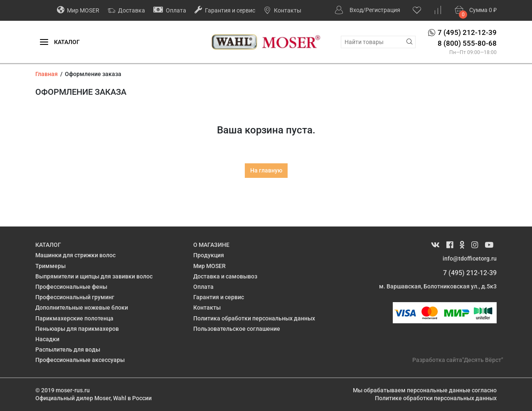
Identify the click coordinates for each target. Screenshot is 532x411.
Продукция (209, 255)
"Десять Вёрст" (483, 360)
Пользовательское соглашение (237, 329)
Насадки (47, 339)
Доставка (126, 11)
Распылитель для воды (68, 349)
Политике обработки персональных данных (436, 398)
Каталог (60, 43)
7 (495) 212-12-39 (470, 273)
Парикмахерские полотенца (74, 318)
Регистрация (383, 10)
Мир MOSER (78, 10)
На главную (266, 170)
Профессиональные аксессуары (80, 360)
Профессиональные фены (71, 287)
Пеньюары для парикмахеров (77, 329)
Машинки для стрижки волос (75, 255)
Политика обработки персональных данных (254, 318)
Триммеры (50, 266)
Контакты (282, 11)
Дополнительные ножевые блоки (82, 308)
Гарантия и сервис (225, 10)
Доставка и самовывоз (225, 276)
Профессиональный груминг (75, 297)
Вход (356, 10)
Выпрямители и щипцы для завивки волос (94, 276)
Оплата (170, 10)
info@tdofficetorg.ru (470, 258)
